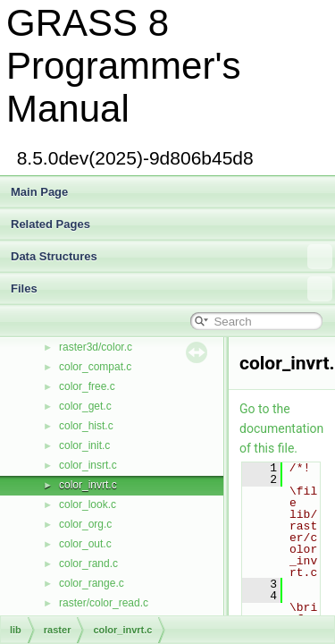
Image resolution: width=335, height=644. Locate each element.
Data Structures (172, 257)
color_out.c (85, 544)
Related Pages (50, 224)
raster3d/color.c (96, 347)
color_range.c (92, 583)
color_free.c (87, 386)
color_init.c (84, 445)
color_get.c (85, 406)
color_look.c (88, 504)
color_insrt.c (88, 465)
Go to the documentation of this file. (281, 428)
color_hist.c (86, 426)
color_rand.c (88, 563)
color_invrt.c (88, 485)
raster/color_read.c (104, 603)
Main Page (39, 192)
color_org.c (85, 524)
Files (172, 289)
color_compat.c (95, 367)
